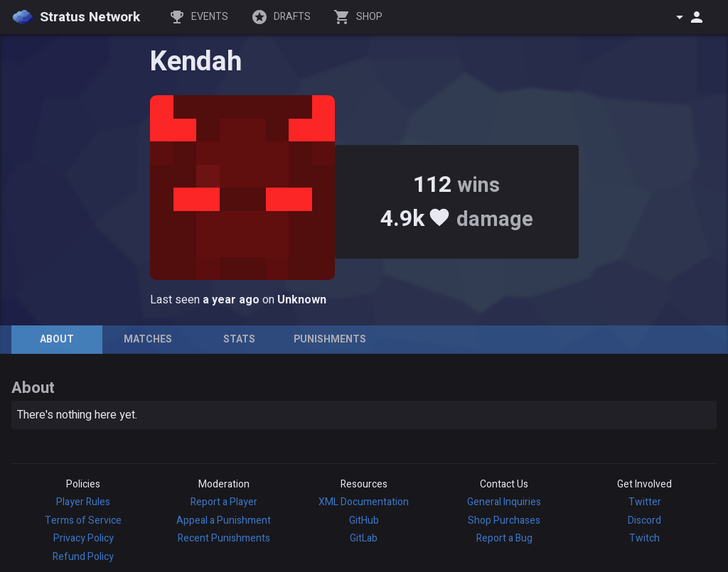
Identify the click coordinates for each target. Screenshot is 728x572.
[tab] (57, 340)
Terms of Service (83, 520)
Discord (644, 520)
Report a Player (224, 502)
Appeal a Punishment (224, 520)
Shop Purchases (504, 520)
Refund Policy (83, 557)
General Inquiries (504, 502)
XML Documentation (364, 502)
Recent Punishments (224, 538)
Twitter (645, 502)
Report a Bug (504, 538)
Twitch (644, 538)
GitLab (364, 538)
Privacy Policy (84, 538)
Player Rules (83, 502)
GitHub (364, 520)
